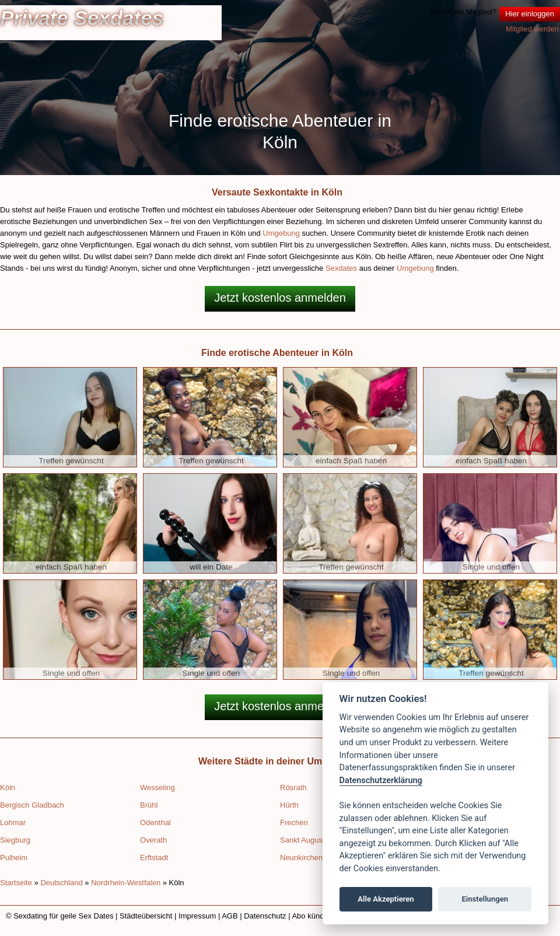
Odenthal (155, 823)
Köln (8, 787)
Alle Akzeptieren (386, 899)
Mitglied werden (532, 29)
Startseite (16, 883)
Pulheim (14, 858)
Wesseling (157, 787)
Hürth (289, 805)
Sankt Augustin (305, 840)
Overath (153, 840)
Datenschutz (265, 916)
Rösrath (293, 787)
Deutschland (61, 883)
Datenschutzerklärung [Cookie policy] (381, 780)
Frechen (294, 823)
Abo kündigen (315, 916)
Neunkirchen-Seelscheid (321, 858)
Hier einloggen (530, 14)
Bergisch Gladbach (32, 805)
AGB (230, 916)
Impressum (197, 916)
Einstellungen (485, 899)
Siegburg (15, 840)
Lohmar (13, 823)
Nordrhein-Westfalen (126, 883)
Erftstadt (154, 858)
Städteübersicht (146, 916)
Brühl (149, 805)
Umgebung (281, 233)
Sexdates (341, 268)
